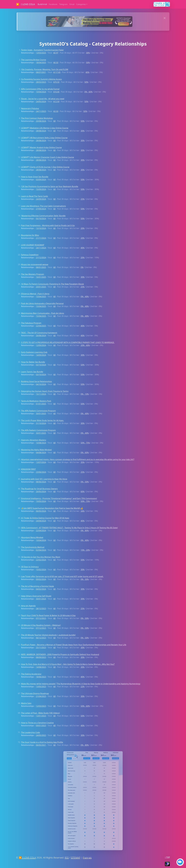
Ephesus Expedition (30, 255)
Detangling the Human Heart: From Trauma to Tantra (45, 391)
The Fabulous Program (31, 323)
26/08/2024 (41, 336)
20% (83, 228)
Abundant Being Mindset (32, 537)
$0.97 (56, 53)
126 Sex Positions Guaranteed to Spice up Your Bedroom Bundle (50, 186)
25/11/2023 (41, 648)
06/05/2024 (41, 511)
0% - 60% (88, 92)
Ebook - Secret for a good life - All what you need (43, 99)
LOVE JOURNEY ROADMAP (33, 245)
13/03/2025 (41, 53)
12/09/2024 (41, 345)
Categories (81, 4)
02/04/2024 (41, 550)
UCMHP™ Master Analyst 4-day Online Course (41, 147)
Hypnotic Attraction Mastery (34, 440)
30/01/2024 (41, 599)
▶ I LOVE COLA (25, 4)
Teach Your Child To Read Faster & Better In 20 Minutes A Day (48, 615)
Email (72, 4)
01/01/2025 (41, 404)
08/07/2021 (41, 72)
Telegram (63, 4)
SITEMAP (76, 858)
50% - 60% (85, 706)
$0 (54, 121)
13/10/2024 (41, 228)
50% (88, 63)
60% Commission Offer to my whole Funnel (40, 89)
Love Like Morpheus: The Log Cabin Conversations (43, 206)
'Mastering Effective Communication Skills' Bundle (43, 216)
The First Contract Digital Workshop (37, 118)
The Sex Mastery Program (33, 274)
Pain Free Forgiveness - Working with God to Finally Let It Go (48, 225)
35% (83, 462)
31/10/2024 (41, 423)
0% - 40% (85, 297)
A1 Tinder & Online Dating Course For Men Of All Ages (45, 518)
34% (83, 511)
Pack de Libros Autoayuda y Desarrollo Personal (42, 303)
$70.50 (56, 82)
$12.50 (56, 102)
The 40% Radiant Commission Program (38, 411)
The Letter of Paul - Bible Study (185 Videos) (40, 713)
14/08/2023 (41, 667)
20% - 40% (85, 345)
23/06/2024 (41, 472)
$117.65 (57, 72)
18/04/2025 (41, 63)
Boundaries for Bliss (30, 235)
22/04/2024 (41, 531)
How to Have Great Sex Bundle (35, 177)
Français (87, 858)
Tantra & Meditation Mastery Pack (36, 401)
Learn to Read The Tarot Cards (35, 196)
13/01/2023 (41, 716)
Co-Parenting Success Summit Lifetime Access (41, 79)
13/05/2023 (41, 687)
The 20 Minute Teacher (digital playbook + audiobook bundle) (48, 635)
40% (87, 72)
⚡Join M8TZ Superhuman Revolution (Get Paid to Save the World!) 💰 (52, 508)
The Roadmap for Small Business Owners (39, 489)
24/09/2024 (41, 199)
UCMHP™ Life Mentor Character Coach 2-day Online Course (48, 157)
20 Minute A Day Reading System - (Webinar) (41, 625)
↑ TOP (167, 857)
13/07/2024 (41, 462)
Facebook (53, 4)
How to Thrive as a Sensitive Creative (37, 723)
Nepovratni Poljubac (30, 108)
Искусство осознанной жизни (35, 264)
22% (83, 687)
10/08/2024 (41, 443)
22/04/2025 (41, 326)
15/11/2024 (41, 394)
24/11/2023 (41, 111)
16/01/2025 (41, 277)
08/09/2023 (41, 657)
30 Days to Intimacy (30, 567)
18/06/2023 (41, 677)
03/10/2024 (41, 365)
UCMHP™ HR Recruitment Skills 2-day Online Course (44, 138)
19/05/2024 (41, 501)
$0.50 (56, 63)
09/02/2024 (41, 579)
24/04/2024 (41, 521)
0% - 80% (85, 531)
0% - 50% (85, 482)
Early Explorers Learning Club (34, 352)
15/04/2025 (41, 297)
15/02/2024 (41, 570)
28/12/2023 (41, 609)
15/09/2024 (41, 189)
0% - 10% (85, 394)
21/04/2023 (41, 696)
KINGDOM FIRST (28, 469)
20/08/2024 (41, 121)
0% (82, 267)
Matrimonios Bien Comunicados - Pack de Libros (43, 313)
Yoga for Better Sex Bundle (33, 362)
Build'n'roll (42, 4)
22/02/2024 (41, 560)
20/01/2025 (41, 287)
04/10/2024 (41, 384)
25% (83, 199)
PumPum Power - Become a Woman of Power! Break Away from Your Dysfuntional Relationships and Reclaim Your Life (74, 645)
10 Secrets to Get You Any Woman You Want (41, 557)
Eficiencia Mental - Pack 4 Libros (35, 294)
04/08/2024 (41, 453)
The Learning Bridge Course (34, 60)
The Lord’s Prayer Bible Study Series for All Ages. (43, 420)
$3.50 (56, 111)
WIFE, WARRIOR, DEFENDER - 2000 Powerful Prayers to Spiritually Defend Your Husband (60, 654)
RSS (67, 858)
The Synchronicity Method (33, 547)
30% (88, 53)
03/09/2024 (41, 180)
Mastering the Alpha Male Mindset (36, 450)
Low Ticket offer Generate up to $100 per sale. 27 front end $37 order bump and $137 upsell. (62, 576)
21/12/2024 (41, 258)
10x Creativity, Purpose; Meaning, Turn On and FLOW (45, 69)
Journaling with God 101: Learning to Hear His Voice (44, 479)
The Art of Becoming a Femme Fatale (38, 586)
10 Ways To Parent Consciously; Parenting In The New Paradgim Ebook (52, 284)
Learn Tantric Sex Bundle (32, 372)
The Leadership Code (30, 732)
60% (83, 492)
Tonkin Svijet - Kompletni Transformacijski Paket (42, 50)
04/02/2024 (41, 589)
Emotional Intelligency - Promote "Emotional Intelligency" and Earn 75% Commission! (59, 498)
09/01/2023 (41, 726)
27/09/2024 (41, 209)
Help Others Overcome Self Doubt (36, 596)
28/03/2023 (41, 82)
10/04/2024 (41, 92)
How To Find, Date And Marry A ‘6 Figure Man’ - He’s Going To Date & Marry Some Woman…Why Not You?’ (68, 664)
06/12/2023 (41, 638)
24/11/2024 (41, 248)
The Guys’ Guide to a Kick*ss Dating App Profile (42, 742)
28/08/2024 (41, 131)
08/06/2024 (41, 482)
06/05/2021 (41, 745)
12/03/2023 (41, 706)
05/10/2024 (41, 219)
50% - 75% (85, 443)
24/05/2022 (41, 735)
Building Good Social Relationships (37, 381)
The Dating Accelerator (31, 674)
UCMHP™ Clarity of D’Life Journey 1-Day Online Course (45, 167)
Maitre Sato (26, 703)
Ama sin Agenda (28, 606)
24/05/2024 (41, 102)
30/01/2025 (41, 414)
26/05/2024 (41, 492)
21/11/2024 (41, 238)
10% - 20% (85, 550)
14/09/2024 (41, 355)
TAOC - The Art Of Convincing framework (39, 333)
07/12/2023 (41, 618)
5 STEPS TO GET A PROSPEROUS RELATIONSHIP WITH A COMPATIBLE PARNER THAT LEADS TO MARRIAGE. (68, 342)
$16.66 (56, 92)
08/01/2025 (41, 267)
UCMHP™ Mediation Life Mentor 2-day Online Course (45, 128)
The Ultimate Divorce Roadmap (35, 693)
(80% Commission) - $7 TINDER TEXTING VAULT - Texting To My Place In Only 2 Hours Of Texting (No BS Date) (69, 528)
